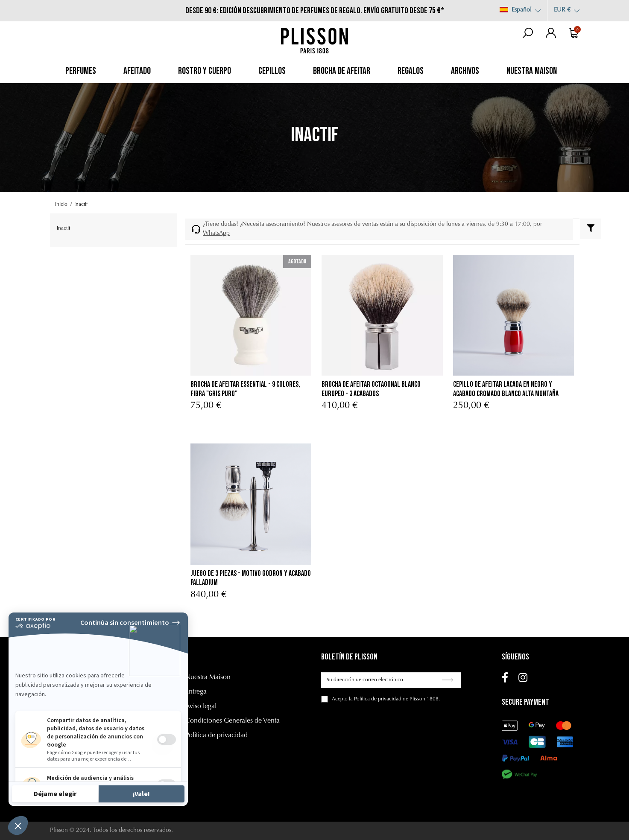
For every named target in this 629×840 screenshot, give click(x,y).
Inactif (63, 228)
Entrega (196, 692)
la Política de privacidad (375, 699)
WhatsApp (216, 233)
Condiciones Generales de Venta (233, 721)
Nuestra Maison (208, 677)
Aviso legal (201, 706)
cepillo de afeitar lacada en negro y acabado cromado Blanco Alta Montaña (506, 389)
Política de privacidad (216, 735)
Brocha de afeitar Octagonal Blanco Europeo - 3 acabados (371, 389)
